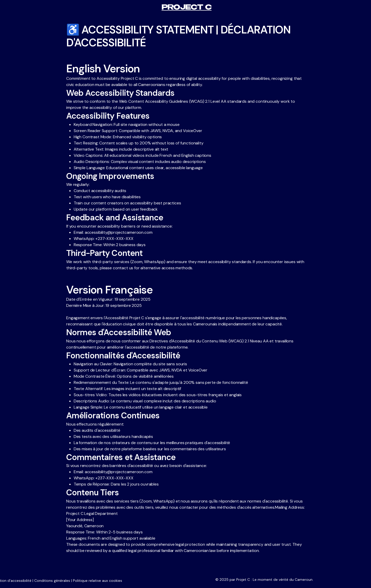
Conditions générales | (53, 581)
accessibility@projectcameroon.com (119, 232)
